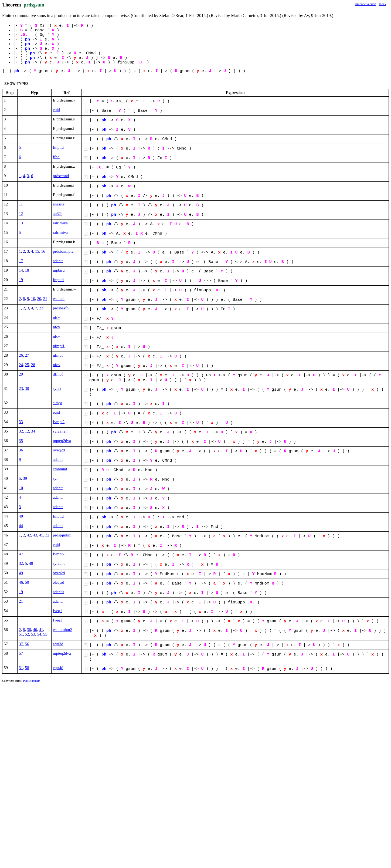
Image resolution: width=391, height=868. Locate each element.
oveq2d (59, 450)
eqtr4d (58, 668)
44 (21, 526)
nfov (57, 365)
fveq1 (57, 611)
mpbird (59, 270)
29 (21, 374)
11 (21, 204)
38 (29, 630)
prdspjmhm (62, 535)
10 (33, 299)
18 (27, 270)
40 (21, 516)
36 (21, 450)
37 (21, 644)
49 (21, 573)
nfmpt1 (59, 346)
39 (25, 478)
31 (21, 668)
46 (21, 582)
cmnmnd (60, 469)
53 (33, 634)
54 (39, 634)
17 (21, 261)
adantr (58, 261)
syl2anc (59, 563)
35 (21, 441)
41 (41, 630)
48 (31, 563)
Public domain (32, 681)
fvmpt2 (59, 422)
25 (27, 365)
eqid (56, 110)
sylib (57, 389)
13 (21, 223)
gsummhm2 (62, 630)
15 (37, 251)
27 (27, 355)
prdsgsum (34, 5)
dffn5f (58, 374)
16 (43, 251)
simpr (57, 403)
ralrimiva (60, 223)
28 (33, 365)
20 (39, 299)
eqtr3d (58, 644)
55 (45, 634)
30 (27, 389)
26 (21, 355)
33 (21, 422)
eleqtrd (59, 582)
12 (21, 214)
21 (45, 299)
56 (27, 644)
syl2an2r (60, 431)
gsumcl (59, 299)
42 (29, 535)
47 (21, 554)
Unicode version (365, 4)
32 (21, 431)
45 (41, 535)
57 (21, 653)
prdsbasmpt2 (63, 251)
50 (27, 582)
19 (21, 280)
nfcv (57, 318)
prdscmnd (61, 176)
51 (21, 634)
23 (21, 389)
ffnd (56, 157)
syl (55, 478)
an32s (58, 214)
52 (27, 634)
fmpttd (58, 147)
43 (35, 535)
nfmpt (58, 355)
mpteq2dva (62, 441)
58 (27, 668)
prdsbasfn (61, 308)
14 (21, 270)
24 (21, 365)
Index (382, 4)
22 (41, 308)
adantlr (59, 592)
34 (33, 431)
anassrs (59, 204)
